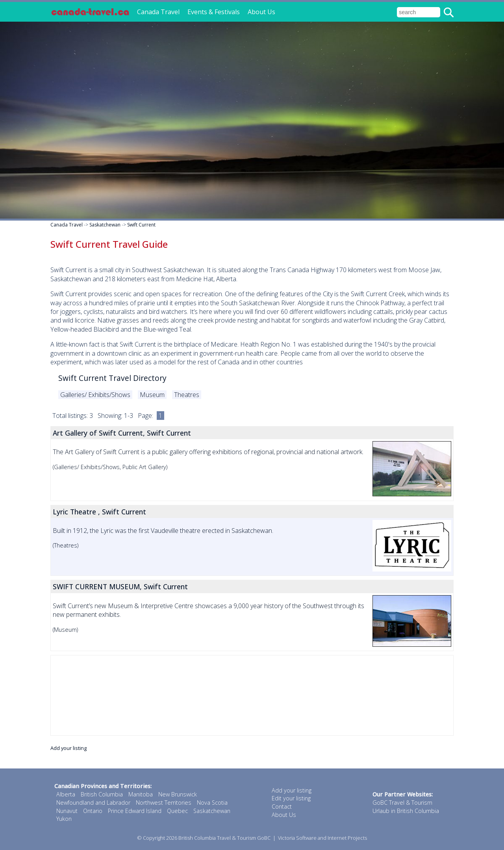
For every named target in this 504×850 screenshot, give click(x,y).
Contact (282, 806)
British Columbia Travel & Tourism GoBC (224, 838)
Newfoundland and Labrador (93, 803)
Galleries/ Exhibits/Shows (95, 395)
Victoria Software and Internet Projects (322, 838)
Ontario (93, 811)
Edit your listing (291, 798)
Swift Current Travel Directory (112, 378)
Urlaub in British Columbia (406, 811)
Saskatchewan (105, 225)
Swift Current (141, 225)
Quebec (177, 811)
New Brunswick (178, 794)
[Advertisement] (252, 695)
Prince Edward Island (135, 811)
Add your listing (69, 748)
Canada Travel (158, 12)
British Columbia (102, 794)
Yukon (64, 819)
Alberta (66, 794)
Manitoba (141, 794)
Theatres (187, 395)
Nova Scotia (212, 803)
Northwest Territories (164, 803)
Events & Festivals (214, 12)
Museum (152, 395)
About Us (261, 12)
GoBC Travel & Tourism (402, 803)
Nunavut (67, 811)
